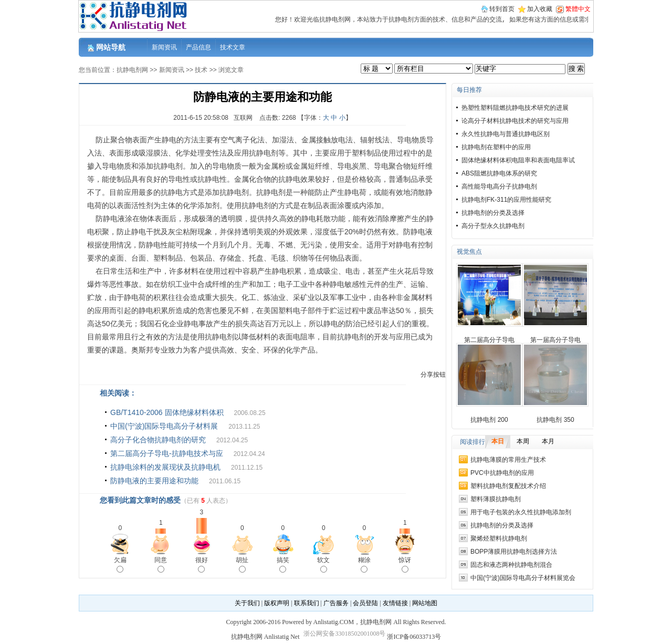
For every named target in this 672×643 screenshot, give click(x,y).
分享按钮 (433, 375)
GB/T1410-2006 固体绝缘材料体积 (167, 412)
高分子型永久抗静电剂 (493, 226)
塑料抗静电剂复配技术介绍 (508, 486)
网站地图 (425, 603)
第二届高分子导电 (489, 340)
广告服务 (336, 603)
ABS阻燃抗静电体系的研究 (499, 173)
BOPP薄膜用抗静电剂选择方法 (514, 552)
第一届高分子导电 (555, 340)
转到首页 (502, 9)
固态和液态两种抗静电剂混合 (511, 565)
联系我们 (307, 603)
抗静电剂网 (132, 70)
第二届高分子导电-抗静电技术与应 (167, 453)
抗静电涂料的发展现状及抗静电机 (165, 467)
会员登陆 (365, 603)
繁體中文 (578, 9)
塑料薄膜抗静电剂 (496, 499)
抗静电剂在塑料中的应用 (496, 147)
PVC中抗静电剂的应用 (502, 473)
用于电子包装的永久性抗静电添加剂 (521, 512)
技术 (201, 70)
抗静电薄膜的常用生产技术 (508, 460)
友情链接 (395, 603)
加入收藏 (540, 9)
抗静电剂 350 (555, 420)
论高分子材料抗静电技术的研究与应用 (515, 121)
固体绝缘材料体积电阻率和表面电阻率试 (518, 160)
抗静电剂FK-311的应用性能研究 (506, 200)
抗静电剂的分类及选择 (493, 213)
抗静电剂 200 (489, 420)
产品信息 (198, 47)
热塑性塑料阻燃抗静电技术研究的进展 (515, 108)
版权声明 (277, 603)
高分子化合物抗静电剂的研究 (158, 440)
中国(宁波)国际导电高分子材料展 (164, 426)
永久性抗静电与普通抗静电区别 (506, 134)
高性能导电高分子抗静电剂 (499, 186)
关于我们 (247, 603)
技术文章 (233, 47)
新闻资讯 (164, 47)
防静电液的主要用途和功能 (154, 481)
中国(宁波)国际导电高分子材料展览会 (523, 578)
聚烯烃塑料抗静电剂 (499, 538)
